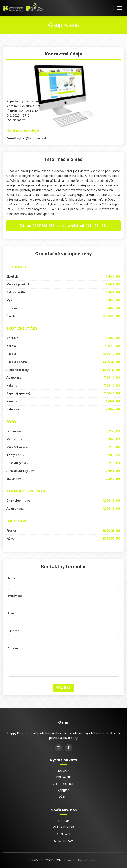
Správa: (13, 648)
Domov (64, 771)
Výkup (64, 797)
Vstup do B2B (64, 827)
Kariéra (63, 791)
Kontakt (64, 834)
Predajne (63, 777)
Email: (12, 613)
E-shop (63, 821)
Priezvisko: (16, 596)
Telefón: (14, 631)
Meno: (12, 578)
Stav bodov (64, 841)
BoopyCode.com (50, 860)
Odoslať (63, 688)
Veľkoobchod (63, 784)
